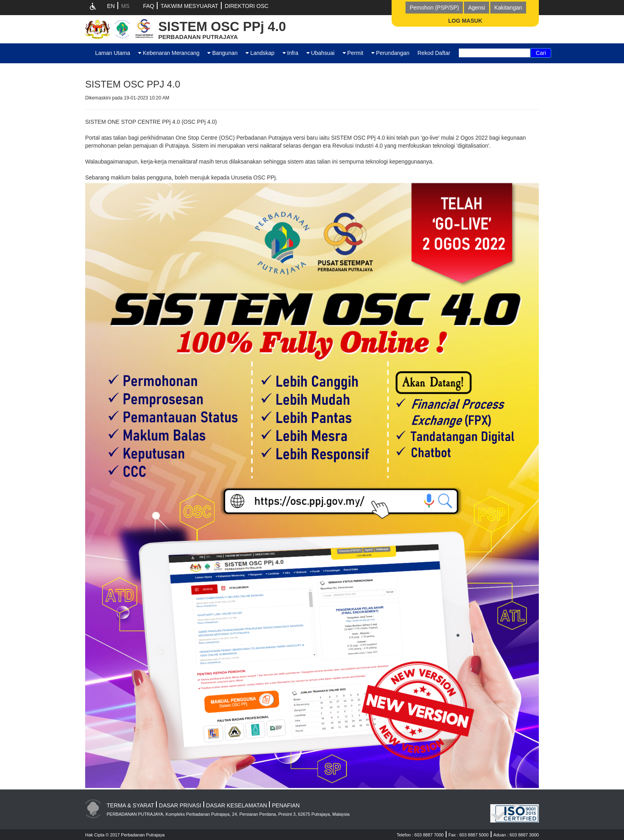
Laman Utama (113, 53)
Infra (291, 53)
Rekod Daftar (434, 53)
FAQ (148, 6)
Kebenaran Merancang (169, 53)
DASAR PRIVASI (180, 805)
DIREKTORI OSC (246, 6)
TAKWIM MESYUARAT (189, 6)
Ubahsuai (321, 53)
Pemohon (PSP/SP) (434, 8)
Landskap (260, 53)
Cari (541, 53)
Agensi (477, 8)
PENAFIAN (286, 805)
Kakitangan (508, 8)
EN (111, 6)
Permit (353, 53)
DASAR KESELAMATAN (237, 805)
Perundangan (390, 53)
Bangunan (222, 53)
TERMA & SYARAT (130, 805)
